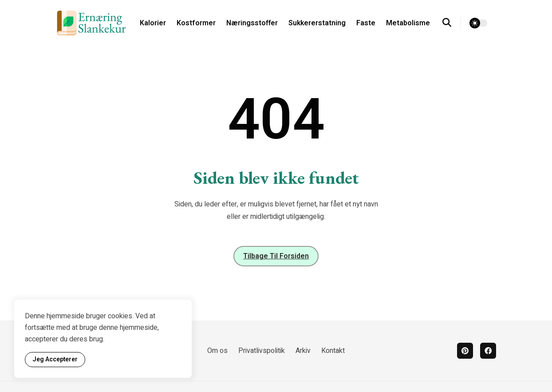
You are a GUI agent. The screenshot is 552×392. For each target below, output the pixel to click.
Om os (217, 351)
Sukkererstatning (317, 23)
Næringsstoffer (252, 23)
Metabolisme (408, 23)
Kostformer (196, 23)
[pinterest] (465, 351)
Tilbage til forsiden (276, 256)
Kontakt (333, 351)
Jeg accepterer (55, 359)
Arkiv (303, 351)
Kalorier (153, 23)
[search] (451, 23)
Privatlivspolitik (262, 351)
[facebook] (488, 351)
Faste (366, 23)
